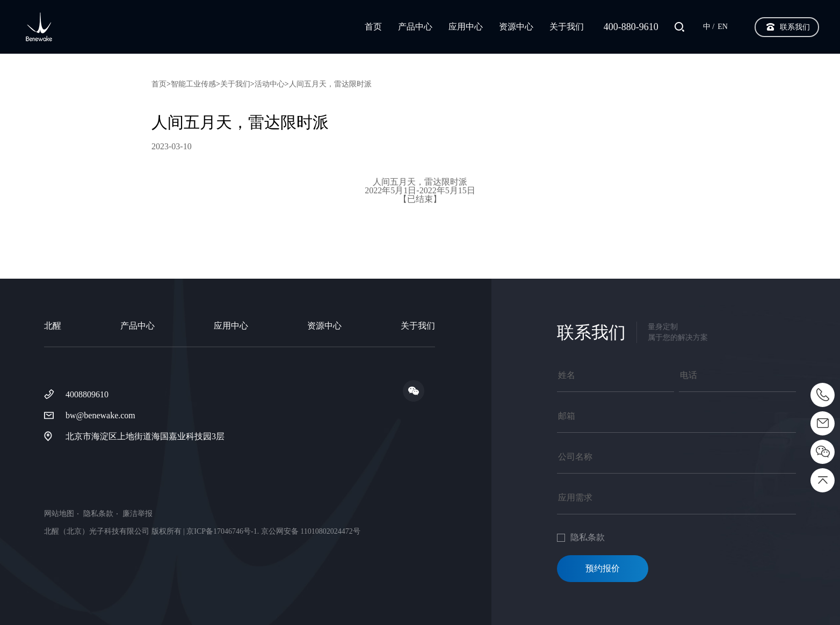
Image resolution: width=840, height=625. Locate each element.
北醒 (53, 326)
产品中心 (415, 27)
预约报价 (603, 568)
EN (723, 27)
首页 (373, 27)
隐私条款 (98, 514)
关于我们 (567, 27)
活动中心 (270, 84)
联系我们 (795, 27)
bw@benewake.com (100, 415)
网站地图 (59, 514)
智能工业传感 (193, 84)
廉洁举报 (137, 514)
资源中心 (516, 27)
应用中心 (466, 27)
